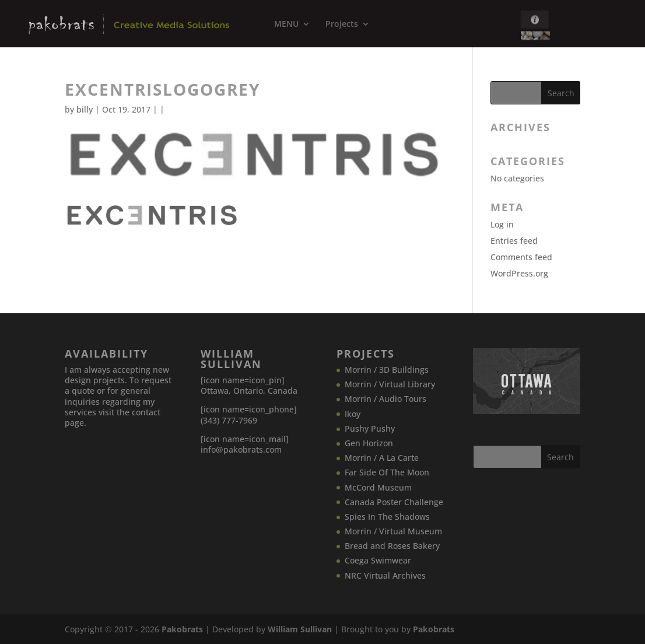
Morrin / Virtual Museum (393, 531)
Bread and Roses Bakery (392, 546)
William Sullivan (300, 629)
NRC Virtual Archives (385, 575)
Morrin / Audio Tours (385, 399)
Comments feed (521, 257)
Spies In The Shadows (387, 517)
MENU (286, 24)
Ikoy (353, 414)
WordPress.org (519, 273)
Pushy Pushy (370, 428)
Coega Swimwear (378, 560)
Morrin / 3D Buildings (387, 370)
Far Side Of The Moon (387, 472)
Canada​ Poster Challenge (394, 502)
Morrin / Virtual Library (390, 384)
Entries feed (514, 241)
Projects (342, 24)
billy (85, 109)
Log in (502, 224)
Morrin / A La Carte (382, 458)
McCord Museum (378, 487)
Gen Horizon (369, 443)
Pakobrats (182, 629)
